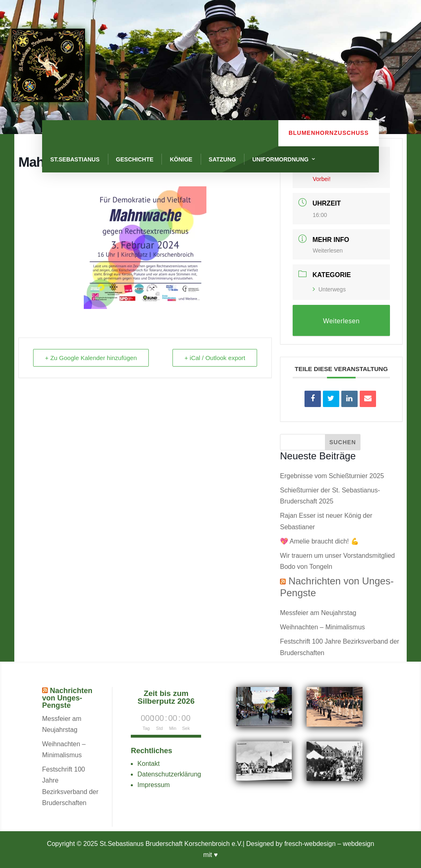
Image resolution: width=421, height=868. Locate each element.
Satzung (223, 159)
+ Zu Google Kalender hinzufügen (91, 358)
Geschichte (135, 159)
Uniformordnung (280, 159)
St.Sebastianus (75, 159)
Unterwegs (329, 289)
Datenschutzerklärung (169, 774)
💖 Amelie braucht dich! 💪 (319, 541)
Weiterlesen (328, 251)
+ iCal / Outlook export (215, 358)
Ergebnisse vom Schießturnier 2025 (332, 476)
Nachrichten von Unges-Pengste (67, 698)
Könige (181, 159)
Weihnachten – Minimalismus (322, 627)
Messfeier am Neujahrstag (318, 613)
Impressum (153, 785)
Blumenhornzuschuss (329, 133)
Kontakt (148, 764)
